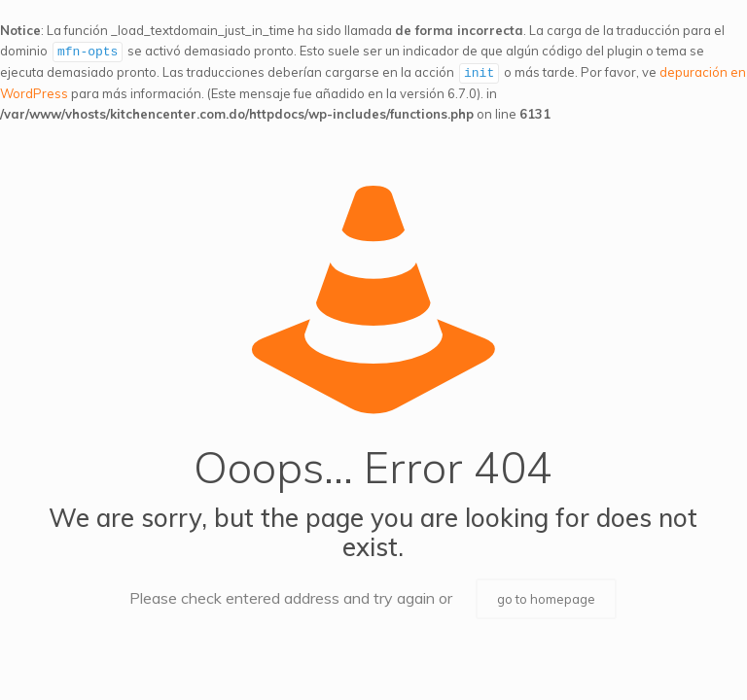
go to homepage (546, 597)
